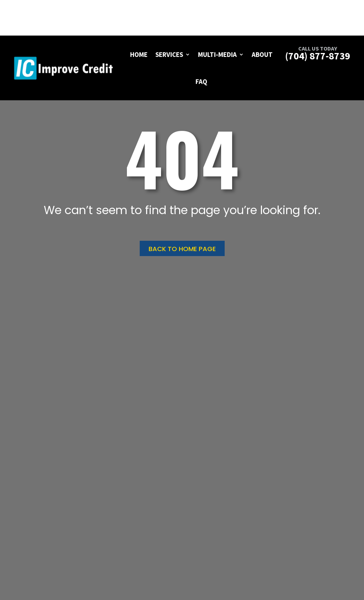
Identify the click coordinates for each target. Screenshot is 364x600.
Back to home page (182, 249)
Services (169, 54)
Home (139, 54)
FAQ (201, 81)
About (262, 54)
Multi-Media (217, 54)
